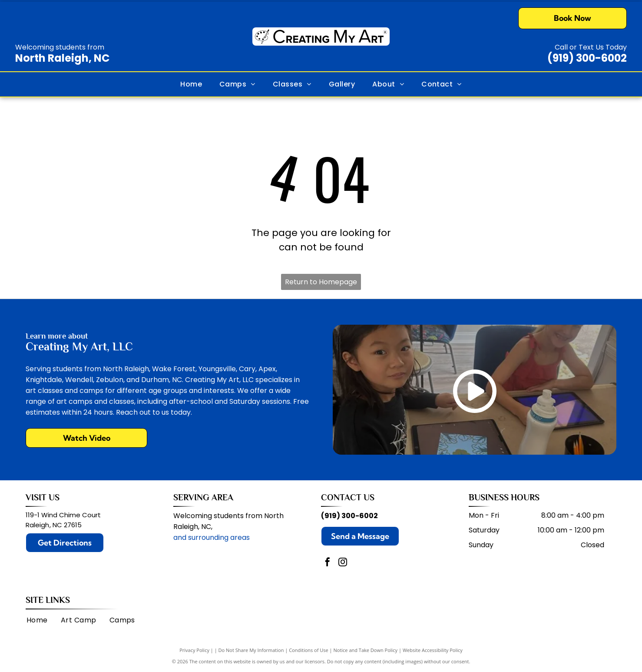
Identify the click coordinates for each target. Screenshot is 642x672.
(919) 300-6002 (587, 58)
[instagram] (343, 563)
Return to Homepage (321, 282)
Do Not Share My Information (251, 650)
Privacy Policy (194, 650)
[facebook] (328, 563)
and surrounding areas (212, 537)
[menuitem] (191, 84)
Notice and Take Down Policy (366, 650)
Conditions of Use (309, 650)
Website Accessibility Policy (433, 650)
